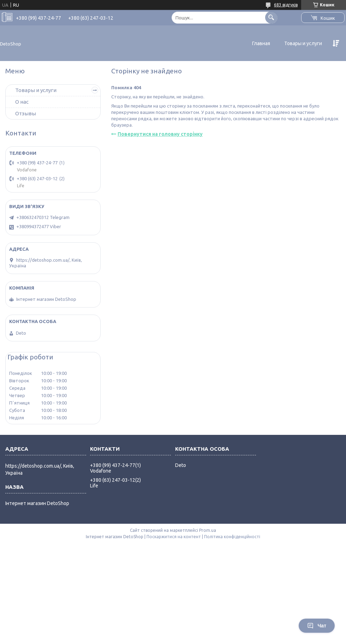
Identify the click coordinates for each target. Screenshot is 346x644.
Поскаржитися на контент (174, 537)
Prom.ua (208, 530)
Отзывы (26, 113)
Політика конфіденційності (232, 537)
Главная (261, 43)
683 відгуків (286, 5)
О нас (22, 102)
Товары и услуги (303, 43)
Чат (317, 626)
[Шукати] (271, 17)
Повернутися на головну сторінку (160, 134)
